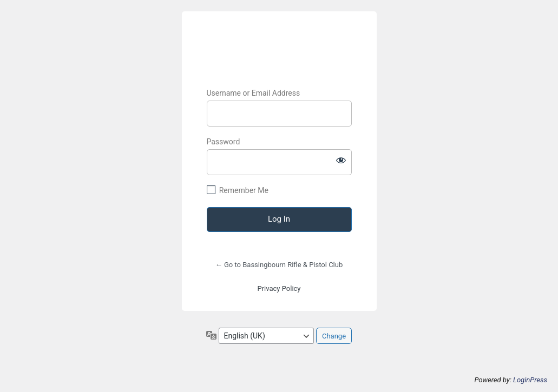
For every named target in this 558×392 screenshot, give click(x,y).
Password (224, 142)
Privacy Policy (279, 288)
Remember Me (244, 190)
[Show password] (341, 160)
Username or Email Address (254, 93)
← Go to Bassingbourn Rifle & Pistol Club (279, 265)
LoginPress (530, 380)
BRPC (279, 46)
